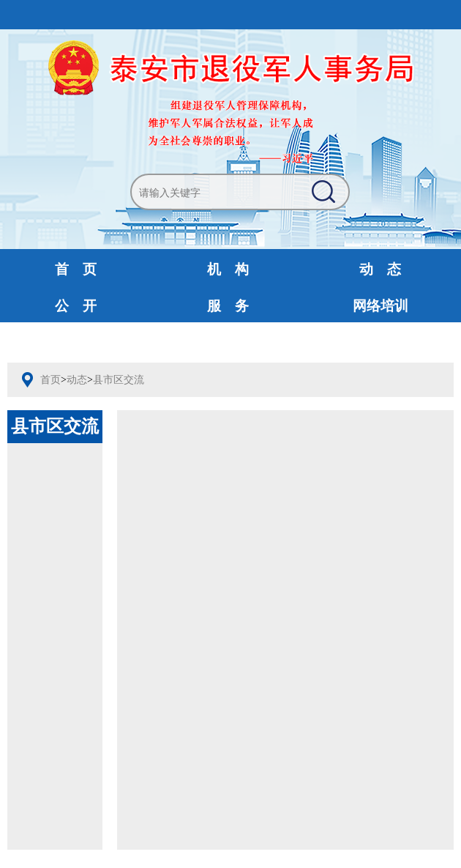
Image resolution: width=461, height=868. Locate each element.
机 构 (228, 269)
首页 (50, 380)
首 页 (76, 269)
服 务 (228, 306)
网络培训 (381, 306)
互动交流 (76, 342)
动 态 (380, 269)
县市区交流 (119, 380)
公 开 (76, 306)
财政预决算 (228, 342)
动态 (77, 380)
